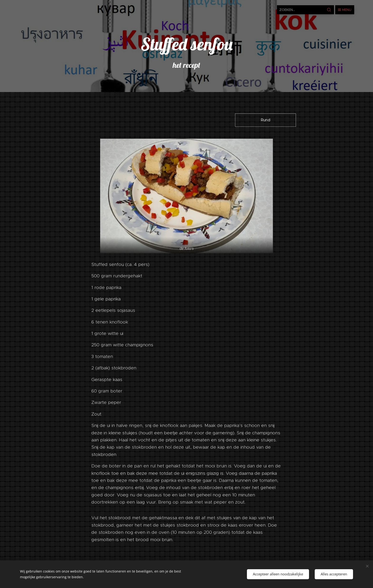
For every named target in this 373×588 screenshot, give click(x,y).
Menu (345, 10)
